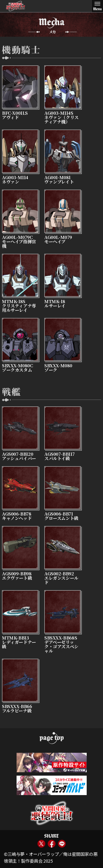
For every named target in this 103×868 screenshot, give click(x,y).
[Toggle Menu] (97, 6)
